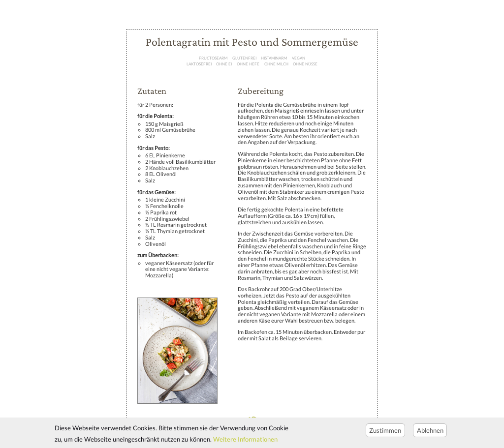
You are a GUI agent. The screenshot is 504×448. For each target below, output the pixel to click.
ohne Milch (276, 64)
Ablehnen (430, 433)
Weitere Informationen (245, 442)
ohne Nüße (305, 64)
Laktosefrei (199, 64)
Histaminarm (274, 58)
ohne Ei (224, 64)
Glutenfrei (244, 58)
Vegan (299, 58)
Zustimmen (385, 433)
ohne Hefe (248, 64)
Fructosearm (213, 58)
